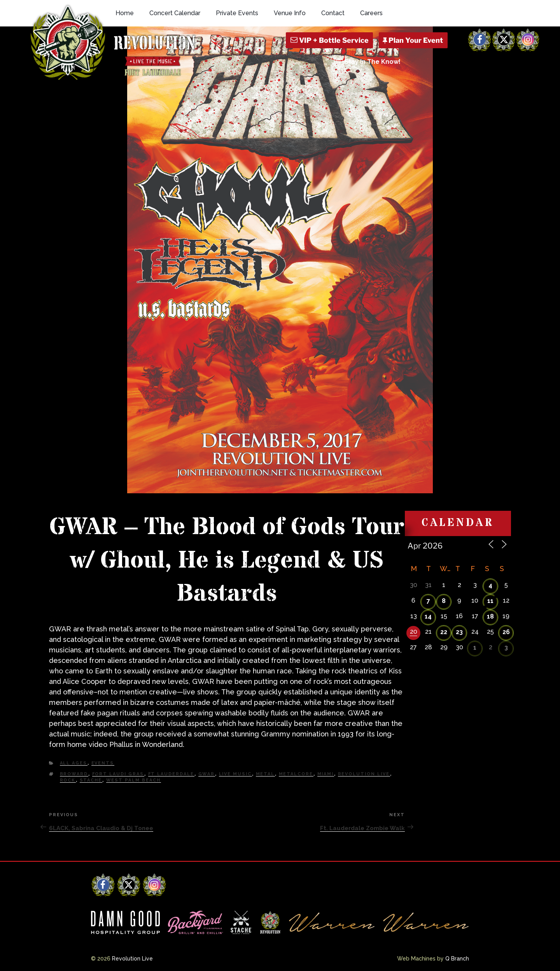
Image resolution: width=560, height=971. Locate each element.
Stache (91, 780)
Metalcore (296, 774)
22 (444, 632)
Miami (326, 774)
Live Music (235, 774)
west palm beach (134, 780)
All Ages (74, 763)
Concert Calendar (175, 13)
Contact (333, 13)
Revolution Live (364, 774)
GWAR (207, 774)
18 (490, 616)
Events (103, 763)
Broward (74, 774)
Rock (68, 780)
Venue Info (290, 13)
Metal (265, 774)
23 (459, 632)
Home (125, 13)
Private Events (237, 13)
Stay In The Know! (373, 62)
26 (506, 632)
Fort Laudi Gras (118, 774)
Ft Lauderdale (171, 774)
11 (490, 601)
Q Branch (457, 959)
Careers (371, 13)
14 (428, 616)
